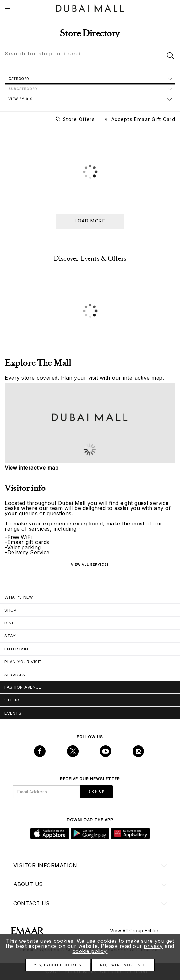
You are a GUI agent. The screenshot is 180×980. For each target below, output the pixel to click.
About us (28, 884)
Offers (13, 700)
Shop (10, 610)
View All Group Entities (136, 930)
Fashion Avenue (23, 687)
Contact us (32, 903)
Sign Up (96, 792)
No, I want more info (123, 965)
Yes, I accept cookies (58, 965)
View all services (90, 565)
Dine (9, 623)
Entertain (16, 649)
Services (15, 675)
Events (13, 713)
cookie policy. (90, 951)
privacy (153, 946)
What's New (19, 597)
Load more (90, 221)
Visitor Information (45, 865)
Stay (10, 636)
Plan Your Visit (23, 662)
